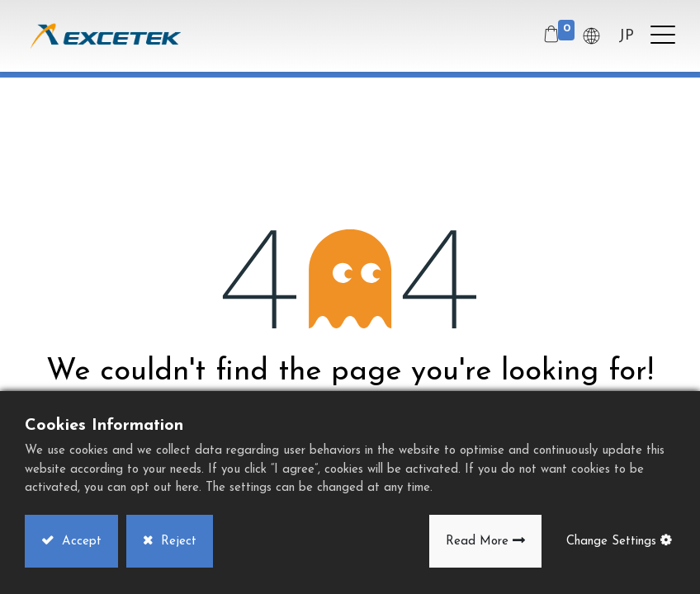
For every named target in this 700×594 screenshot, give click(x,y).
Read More (477, 542)
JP (626, 36)
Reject (177, 542)
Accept (80, 542)
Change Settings (611, 542)
